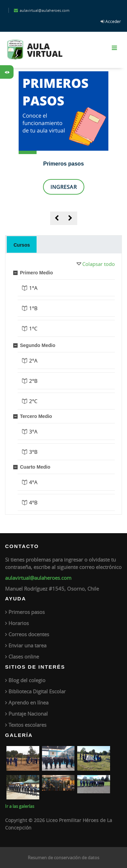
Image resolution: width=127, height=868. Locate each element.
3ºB (33, 452)
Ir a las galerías (20, 806)
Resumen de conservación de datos (63, 858)
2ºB (33, 381)
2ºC (33, 401)
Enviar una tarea (27, 645)
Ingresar (64, 187)
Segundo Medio (38, 345)
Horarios (19, 623)
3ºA (33, 431)
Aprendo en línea (28, 702)
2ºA (33, 361)
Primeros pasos (63, 164)
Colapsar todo (99, 264)
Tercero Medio (36, 416)
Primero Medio (36, 273)
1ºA (33, 288)
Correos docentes (29, 634)
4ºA (33, 482)
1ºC (33, 328)
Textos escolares (27, 725)
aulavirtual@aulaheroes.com (38, 578)
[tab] (22, 244)
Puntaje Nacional (28, 714)
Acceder (113, 21)
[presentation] (57, 218)
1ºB (33, 308)
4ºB (33, 502)
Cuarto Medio (35, 467)
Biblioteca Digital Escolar (37, 691)
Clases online (24, 656)
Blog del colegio (27, 680)
